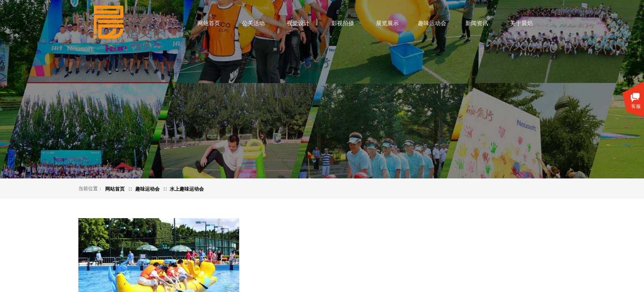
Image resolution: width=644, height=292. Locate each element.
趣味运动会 (432, 23)
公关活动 (253, 23)
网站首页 (209, 23)
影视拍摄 (343, 23)
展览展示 (387, 23)
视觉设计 (298, 23)
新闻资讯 (477, 23)
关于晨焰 (521, 23)
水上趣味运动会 (187, 189)
